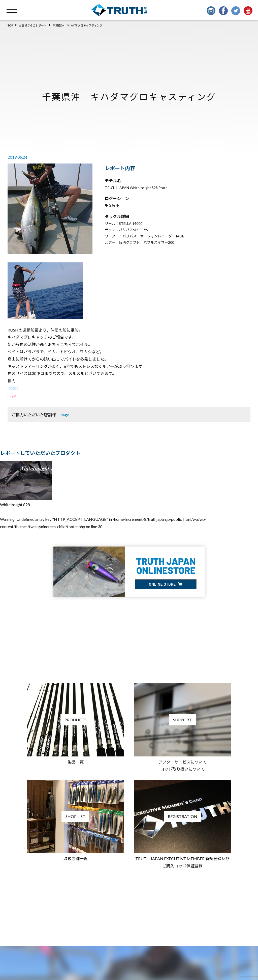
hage (12, 395)
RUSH (13, 388)
